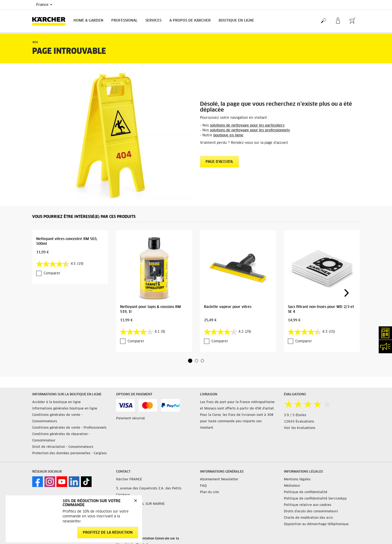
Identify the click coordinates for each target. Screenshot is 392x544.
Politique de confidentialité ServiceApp (315, 499)
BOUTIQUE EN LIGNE (236, 21)
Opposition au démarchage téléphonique (316, 524)
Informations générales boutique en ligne (65, 409)
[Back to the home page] (51, 21)
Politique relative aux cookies (308, 505)
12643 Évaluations (299, 422)
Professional (124, 21)
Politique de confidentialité (306, 492)
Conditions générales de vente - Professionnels (69, 428)
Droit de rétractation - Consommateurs (63, 447)
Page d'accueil (219, 162)
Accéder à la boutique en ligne (56, 402)
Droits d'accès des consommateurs (311, 511)
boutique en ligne (228, 135)
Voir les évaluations (300, 428)
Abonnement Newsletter (219, 480)
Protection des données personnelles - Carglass (70, 453)
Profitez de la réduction (108, 533)
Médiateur (292, 486)
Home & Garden (88, 21)
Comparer (52, 273)
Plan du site (209, 492)
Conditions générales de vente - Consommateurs (57, 418)
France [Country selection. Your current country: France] (44, 5)
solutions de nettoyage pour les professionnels (250, 130)
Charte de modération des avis (308, 518)
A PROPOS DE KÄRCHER (190, 21)
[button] (190, 361)
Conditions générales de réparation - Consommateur (61, 437)
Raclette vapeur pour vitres (228, 307)
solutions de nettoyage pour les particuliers (247, 126)
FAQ (203, 486)
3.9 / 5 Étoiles (295, 415)
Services (153, 21)
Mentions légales (297, 480)
